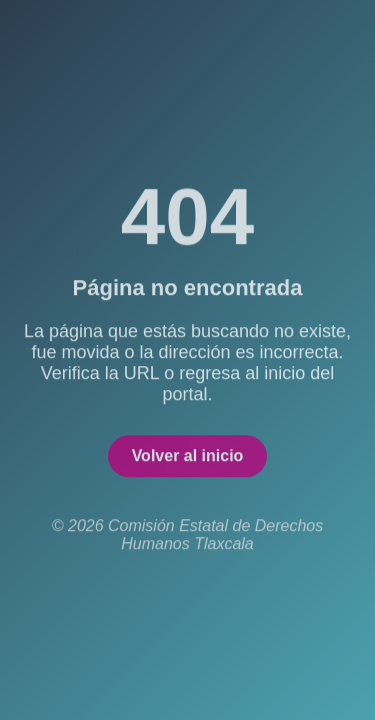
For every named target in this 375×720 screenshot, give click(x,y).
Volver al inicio (188, 457)
